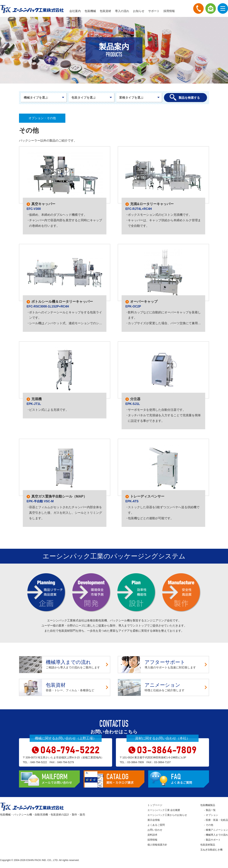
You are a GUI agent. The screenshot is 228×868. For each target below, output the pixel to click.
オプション (212, 815)
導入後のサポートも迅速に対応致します (163, 665)
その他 (209, 825)
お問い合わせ (155, 830)
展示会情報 (154, 820)
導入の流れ (122, 11)
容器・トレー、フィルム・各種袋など (65, 687)
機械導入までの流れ (217, 835)
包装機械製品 (208, 805)
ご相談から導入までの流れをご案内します (65, 665)
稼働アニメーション (217, 830)
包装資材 (105, 11)
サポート (154, 11)
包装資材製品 (208, 845)
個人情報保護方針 (157, 845)
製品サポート (213, 840)
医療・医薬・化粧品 (217, 820)
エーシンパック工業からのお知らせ (167, 815)
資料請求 (152, 835)
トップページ (155, 805)
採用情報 (169, 11)
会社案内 (75, 11)
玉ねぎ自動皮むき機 (211, 850)
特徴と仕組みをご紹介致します (163, 687)
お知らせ (139, 11)
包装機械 (90, 11)
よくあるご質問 (156, 825)
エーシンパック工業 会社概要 (164, 810)
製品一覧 (211, 810)
